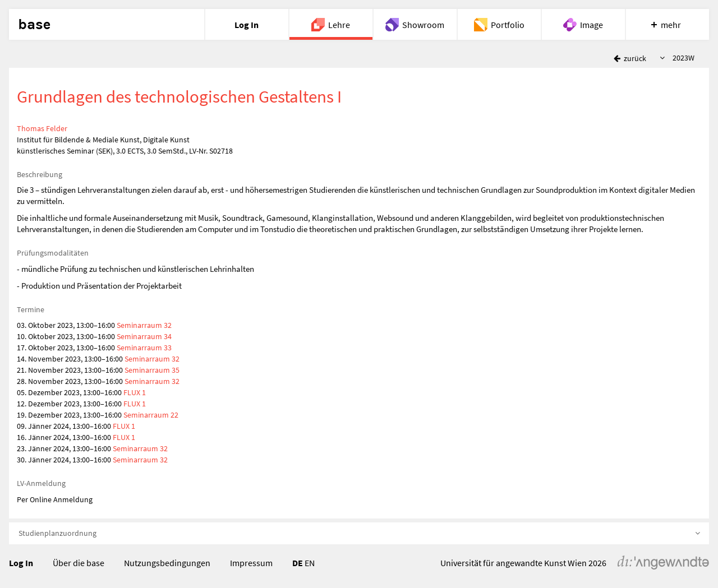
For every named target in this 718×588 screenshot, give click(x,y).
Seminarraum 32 (144, 325)
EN (310, 563)
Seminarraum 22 (151, 415)
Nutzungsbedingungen (167, 563)
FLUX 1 (135, 392)
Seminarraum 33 (144, 348)
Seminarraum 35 (152, 370)
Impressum (251, 563)
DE (298, 563)
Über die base (79, 563)
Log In (21, 563)
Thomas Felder (42, 128)
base (34, 25)
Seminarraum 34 (144, 336)
